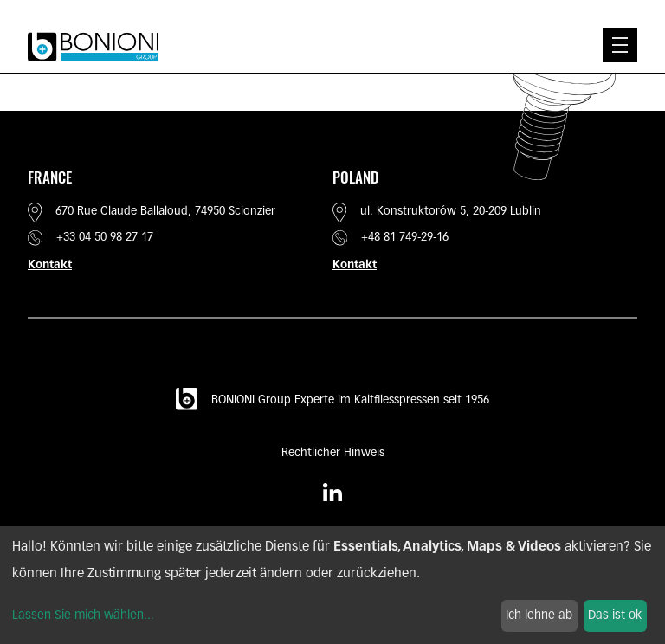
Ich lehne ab (539, 616)
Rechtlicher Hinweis (333, 453)
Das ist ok (615, 616)
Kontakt (50, 265)
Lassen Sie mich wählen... (83, 616)
